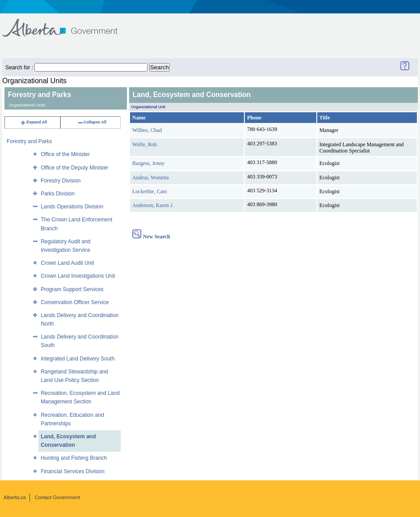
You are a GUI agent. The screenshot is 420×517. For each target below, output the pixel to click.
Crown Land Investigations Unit (78, 276)
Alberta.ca (15, 497)
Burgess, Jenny (148, 163)
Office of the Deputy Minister (74, 168)
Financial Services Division (73, 471)
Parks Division (58, 194)
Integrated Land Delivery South (78, 359)
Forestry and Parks (29, 141)
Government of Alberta (67, 23)
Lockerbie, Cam (149, 191)
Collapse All (92, 122)
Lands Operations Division (72, 207)
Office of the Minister (65, 154)
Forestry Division (61, 181)
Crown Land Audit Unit (67, 263)
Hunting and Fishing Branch (74, 458)
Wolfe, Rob (145, 144)
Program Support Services (72, 289)
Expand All (34, 122)
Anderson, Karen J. (153, 205)
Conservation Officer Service (75, 302)
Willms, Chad (147, 130)
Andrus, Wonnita (150, 178)
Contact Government (58, 497)
